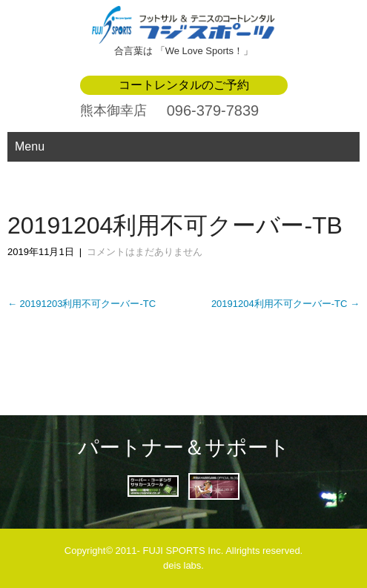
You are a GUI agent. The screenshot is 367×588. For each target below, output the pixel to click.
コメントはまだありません (145, 252)
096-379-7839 (213, 110)
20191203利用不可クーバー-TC (82, 304)
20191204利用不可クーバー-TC (285, 304)
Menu (30, 146)
